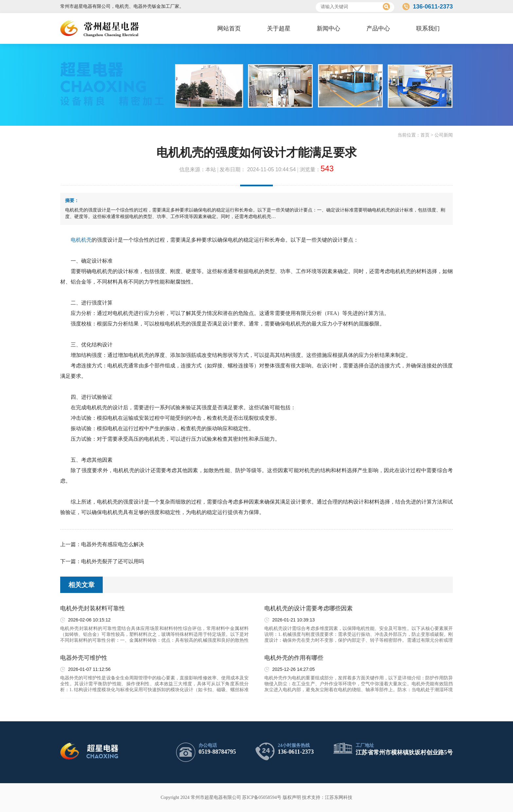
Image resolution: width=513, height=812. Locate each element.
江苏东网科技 (339, 797)
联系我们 (428, 28)
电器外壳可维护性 (84, 658)
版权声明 (292, 797)
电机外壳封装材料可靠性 (93, 608)
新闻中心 (328, 28)
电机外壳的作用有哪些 (294, 658)
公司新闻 (444, 135)
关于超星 (279, 28)
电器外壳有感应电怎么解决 (113, 544)
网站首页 (229, 28)
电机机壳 (81, 240)
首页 (425, 135)
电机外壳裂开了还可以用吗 (113, 561)
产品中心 (378, 28)
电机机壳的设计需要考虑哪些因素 (309, 608)
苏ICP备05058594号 (262, 797)
